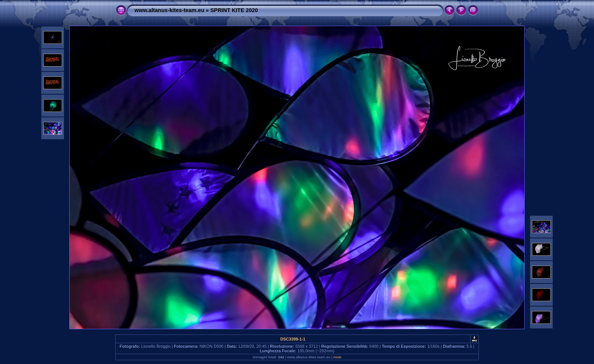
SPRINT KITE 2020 (234, 10)
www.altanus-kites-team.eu (169, 10)
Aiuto (337, 357)
